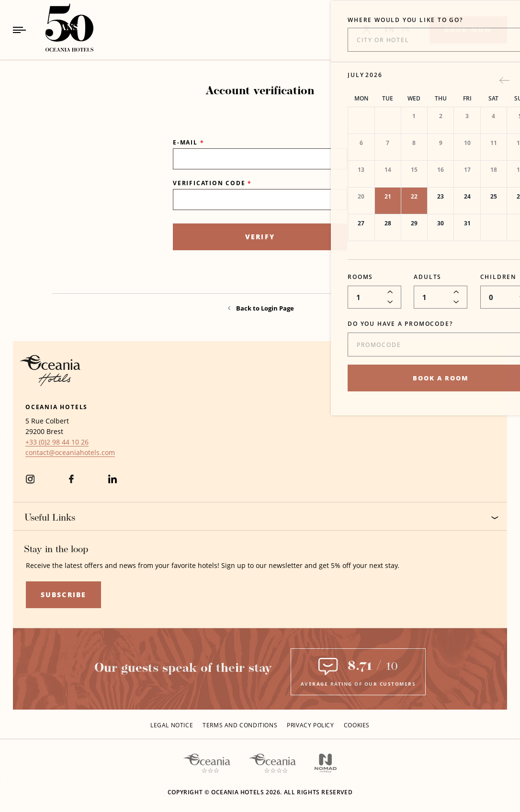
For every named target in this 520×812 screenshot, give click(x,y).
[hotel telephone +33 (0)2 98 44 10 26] (57, 442)
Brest (55, 431)
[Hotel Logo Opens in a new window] (50, 370)
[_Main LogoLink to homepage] (61, 30)
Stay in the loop (56, 550)
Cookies (357, 725)
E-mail (188, 142)
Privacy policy (310, 725)
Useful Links (261, 518)
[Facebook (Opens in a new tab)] (71, 485)
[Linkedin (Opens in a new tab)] (113, 485)
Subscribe (63, 595)
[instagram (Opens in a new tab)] (30, 485)
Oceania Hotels (57, 407)
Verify (260, 237)
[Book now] (468, 30)
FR (406, 29)
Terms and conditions (240, 725)
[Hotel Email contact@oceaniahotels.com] (70, 453)
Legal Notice (172, 725)
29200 (35, 431)
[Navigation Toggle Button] (19, 30)
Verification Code (212, 183)
